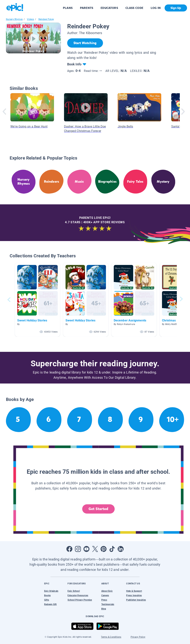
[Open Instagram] (78, 549)
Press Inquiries (134, 595)
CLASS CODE (134, 8)
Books (47, 595)
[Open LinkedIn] (121, 549)
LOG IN (156, 8)
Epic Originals (51, 591)
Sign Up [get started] (176, 8)
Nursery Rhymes (14, 19)
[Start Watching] (85, 43)
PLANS (68, 8)
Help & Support (134, 591)
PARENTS (87, 8)
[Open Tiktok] (112, 549)
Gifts (47, 600)
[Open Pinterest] (104, 549)
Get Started (98, 509)
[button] (37, 300)
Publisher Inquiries (136, 600)
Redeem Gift (50, 604)
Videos (30, 19)
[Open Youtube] (86, 549)
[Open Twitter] (95, 549)
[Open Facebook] (69, 549)
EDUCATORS (109, 8)
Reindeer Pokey (46, 19)
